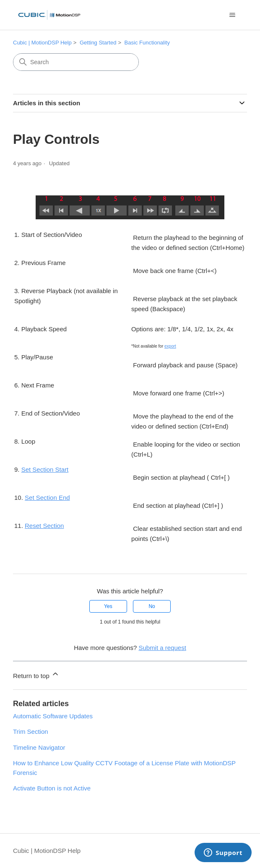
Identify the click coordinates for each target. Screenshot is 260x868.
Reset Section (44, 526)
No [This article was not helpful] (152, 606)
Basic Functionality (147, 43)
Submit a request (162, 648)
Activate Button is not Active (52, 788)
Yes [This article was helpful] (108, 606)
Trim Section (31, 732)
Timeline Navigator (39, 747)
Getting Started (98, 43)
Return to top (36, 674)
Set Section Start (45, 469)
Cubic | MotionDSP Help (42, 43)
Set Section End (47, 498)
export (170, 346)
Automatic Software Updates (53, 716)
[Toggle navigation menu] (232, 15)
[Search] (76, 62)
